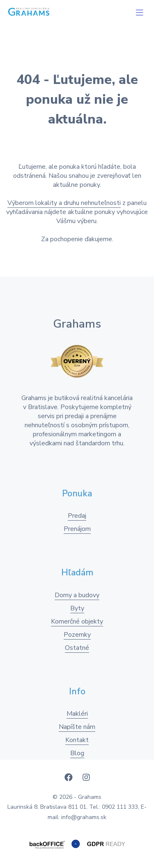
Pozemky (77, 635)
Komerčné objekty (77, 621)
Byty (77, 608)
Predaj (77, 516)
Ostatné (77, 648)
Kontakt (77, 740)
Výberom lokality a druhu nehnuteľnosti (64, 203)
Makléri (77, 714)
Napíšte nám (77, 727)
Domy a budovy (77, 595)
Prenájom (77, 529)
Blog (77, 753)
